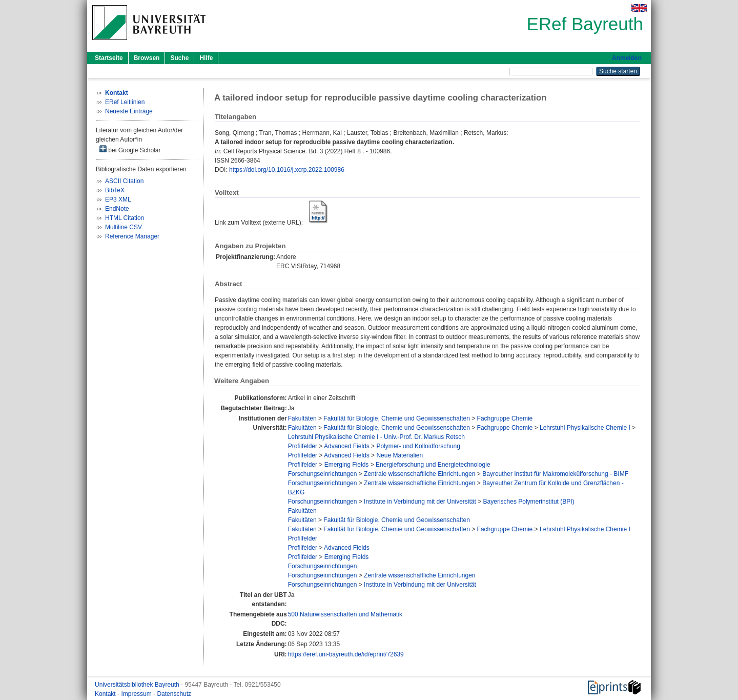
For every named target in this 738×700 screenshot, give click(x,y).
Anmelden (627, 58)
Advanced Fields (347, 446)
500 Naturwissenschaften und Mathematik (345, 614)
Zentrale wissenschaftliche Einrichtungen (419, 474)
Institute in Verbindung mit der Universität (420, 502)
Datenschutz (174, 694)
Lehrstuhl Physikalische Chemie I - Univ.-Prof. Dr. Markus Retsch (376, 437)
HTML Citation (125, 218)
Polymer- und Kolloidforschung (418, 446)
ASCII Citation (124, 181)
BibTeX (115, 190)
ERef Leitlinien (125, 102)
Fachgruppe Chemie (505, 418)
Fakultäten (302, 418)
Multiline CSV (124, 227)
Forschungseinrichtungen (323, 474)
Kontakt (106, 694)
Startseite (109, 58)
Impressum (137, 694)
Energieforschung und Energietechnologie (433, 465)
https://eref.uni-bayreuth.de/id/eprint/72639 (346, 654)
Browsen (147, 58)
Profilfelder (303, 446)
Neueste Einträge (129, 111)
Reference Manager (132, 236)
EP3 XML (118, 199)
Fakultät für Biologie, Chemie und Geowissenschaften (397, 418)
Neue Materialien (399, 455)
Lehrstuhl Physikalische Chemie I (585, 428)
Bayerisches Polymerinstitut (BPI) (529, 502)
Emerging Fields (347, 465)
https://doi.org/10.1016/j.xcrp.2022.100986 (287, 170)
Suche (179, 58)
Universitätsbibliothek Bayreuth (138, 685)
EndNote (117, 209)
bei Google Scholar (130, 149)
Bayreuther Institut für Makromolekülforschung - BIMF (555, 474)
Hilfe (206, 58)
